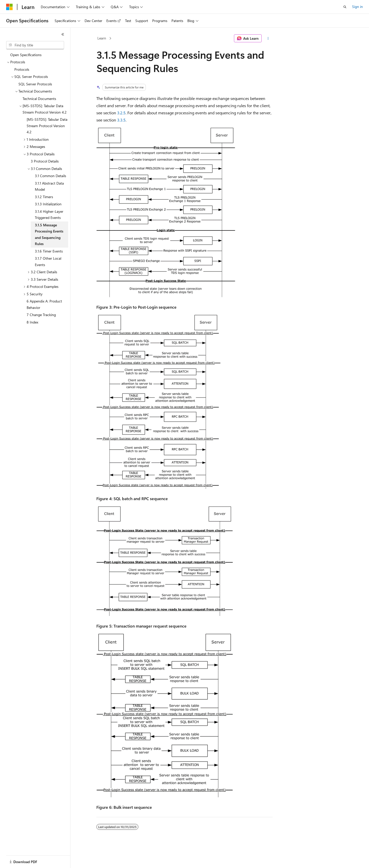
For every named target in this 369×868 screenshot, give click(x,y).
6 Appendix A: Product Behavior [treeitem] (44, 304)
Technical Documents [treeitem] (39, 99)
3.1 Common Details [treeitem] (50, 176)
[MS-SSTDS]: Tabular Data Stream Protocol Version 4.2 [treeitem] (47, 126)
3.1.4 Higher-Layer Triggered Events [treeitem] (49, 215)
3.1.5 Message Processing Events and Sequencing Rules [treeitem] (49, 234)
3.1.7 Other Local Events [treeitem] (48, 261)
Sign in (357, 7)
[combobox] (35, 45)
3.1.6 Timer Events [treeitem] (49, 251)
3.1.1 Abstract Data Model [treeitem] (49, 186)
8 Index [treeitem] (32, 322)
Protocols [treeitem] (22, 69)
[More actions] (268, 38)
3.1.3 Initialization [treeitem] (48, 204)
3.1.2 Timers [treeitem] (44, 197)
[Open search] (345, 7)
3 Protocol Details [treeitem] (45, 161)
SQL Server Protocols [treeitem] (35, 84)
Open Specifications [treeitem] (26, 55)
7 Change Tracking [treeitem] (41, 315)
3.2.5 (121, 113)
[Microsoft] (9, 7)
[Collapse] (63, 34)
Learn (102, 38)
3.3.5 (121, 120)
